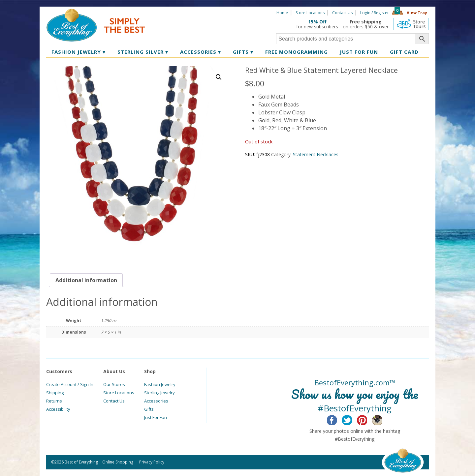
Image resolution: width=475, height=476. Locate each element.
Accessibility (58, 409)
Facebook (337, 419)
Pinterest (367, 419)
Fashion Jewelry (79, 52)
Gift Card (404, 52)
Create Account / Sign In (70, 384)
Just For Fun (156, 417)
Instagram (382, 419)
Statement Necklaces (316, 154)
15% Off (317, 22)
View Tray (417, 13)
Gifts (243, 52)
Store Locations (310, 13)
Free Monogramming (297, 52)
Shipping (55, 393)
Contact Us (342, 13)
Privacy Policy (152, 462)
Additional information (86, 280)
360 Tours (411, 24)
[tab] (86, 280)
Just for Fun (359, 52)
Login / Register (375, 13)
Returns (54, 401)
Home (282, 13)
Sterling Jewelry (159, 393)
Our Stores (114, 384)
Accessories (201, 52)
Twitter (352, 419)
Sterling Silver (143, 52)
